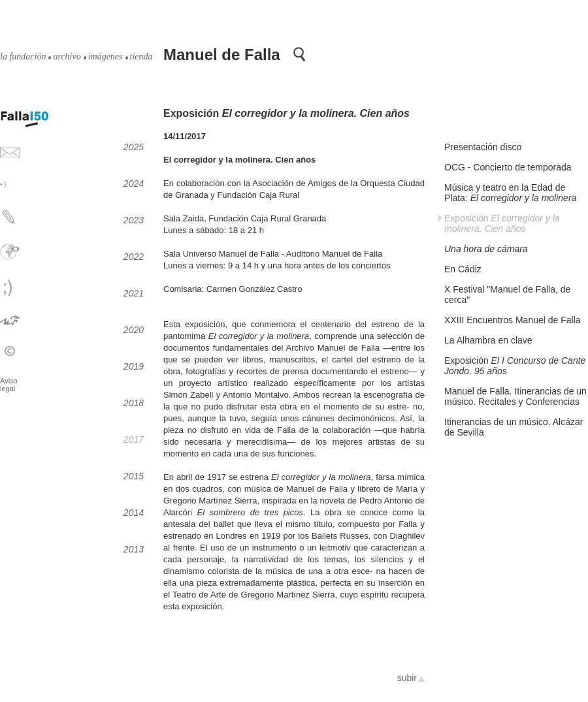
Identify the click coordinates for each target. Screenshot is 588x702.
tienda (141, 57)
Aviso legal (9, 385)
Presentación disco (483, 147)
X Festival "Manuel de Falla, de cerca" (507, 295)
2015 (134, 476)
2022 (134, 257)
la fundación (23, 57)
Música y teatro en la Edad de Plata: (510, 193)
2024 (134, 183)
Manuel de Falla (222, 55)
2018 (134, 403)
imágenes (106, 57)
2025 (134, 147)
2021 (134, 293)
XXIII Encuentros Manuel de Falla (513, 320)
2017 (134, 439)
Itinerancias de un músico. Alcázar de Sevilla (514, 427)
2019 (134, 366)
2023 (134, 220)
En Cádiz (463, 269)
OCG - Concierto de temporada (508, 167)
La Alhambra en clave (488, 340)
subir (407, 678)
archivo (67, 57)
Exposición (502, 223)
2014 (134, 513)
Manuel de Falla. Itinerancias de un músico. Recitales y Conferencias (515, 396)
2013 (134, 549)
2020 (134, 330)
